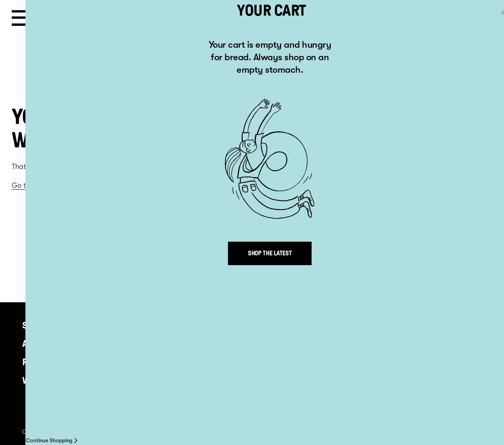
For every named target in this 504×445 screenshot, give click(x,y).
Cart (412, 20)
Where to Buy (212, 432)
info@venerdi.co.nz (235, 331)
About (35, 344)
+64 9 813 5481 (223, 323)
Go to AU (478, 18)
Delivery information (308, 432)
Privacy (143, 432)
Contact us (265, 432)
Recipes (38, 362)
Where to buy (50, 380)
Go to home (30, 185)
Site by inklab (448, 432)
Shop (33, 325)
